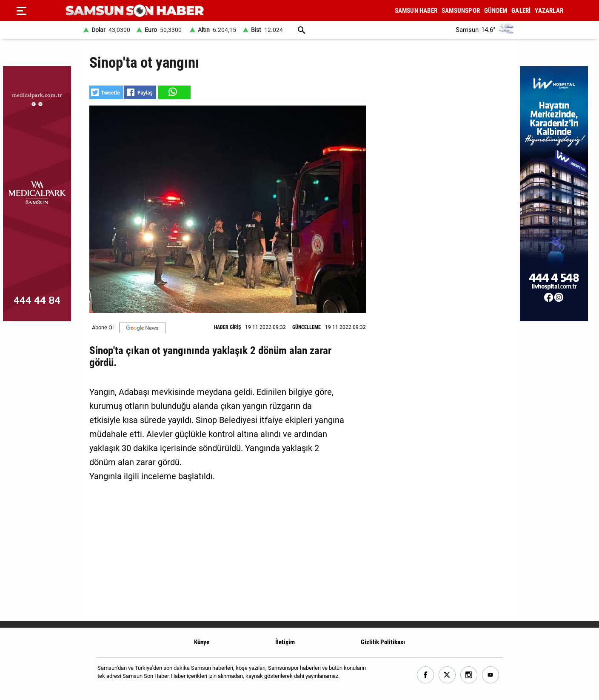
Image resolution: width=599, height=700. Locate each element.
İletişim (285, 642)
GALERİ (521, 11)
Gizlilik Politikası (383, 642)
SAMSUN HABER (416, 11)
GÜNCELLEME (307, 327)
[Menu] (21, 11)
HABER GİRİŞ (227, 327)
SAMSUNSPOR (461, 11)
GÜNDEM (496, 11)
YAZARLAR (549, 11)
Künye (202, 642)
